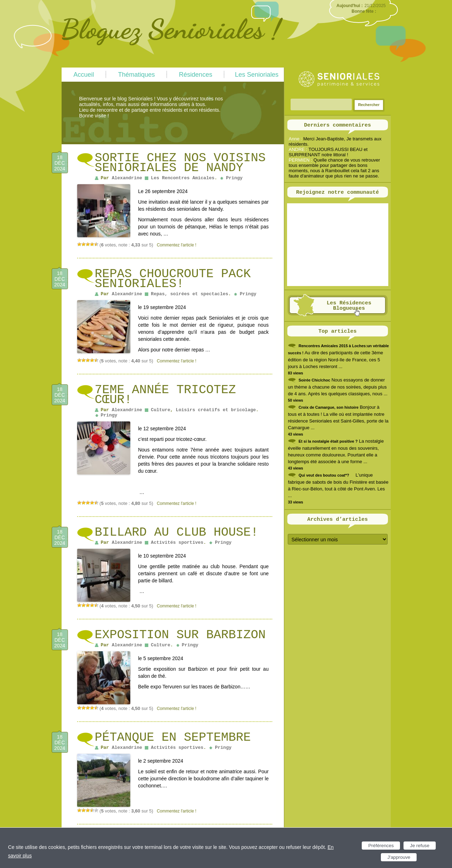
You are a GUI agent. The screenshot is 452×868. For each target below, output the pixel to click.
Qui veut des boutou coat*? (324, 475)
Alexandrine (127, 178)
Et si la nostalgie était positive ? (328, 441)
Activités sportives (177, 543)
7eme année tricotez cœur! (165, 395)
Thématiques (137, 75)
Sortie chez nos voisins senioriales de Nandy (180, 163)
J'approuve (399, 857)
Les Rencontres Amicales (182, 178)
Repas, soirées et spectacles (189, 294)
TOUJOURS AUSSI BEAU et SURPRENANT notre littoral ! (328, 152)
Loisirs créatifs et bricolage (216, 410)
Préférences (381, 846)
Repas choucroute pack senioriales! (173, 279)
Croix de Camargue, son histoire (329, 407)
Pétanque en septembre (173, 738)
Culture (161, 410)
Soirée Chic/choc (314, 380)
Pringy (234, 178)
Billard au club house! (177, 532)
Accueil (84, 75)
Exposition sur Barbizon (180, 635)
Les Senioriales (257, 75)
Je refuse (420, 846)
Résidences (196, 75)
